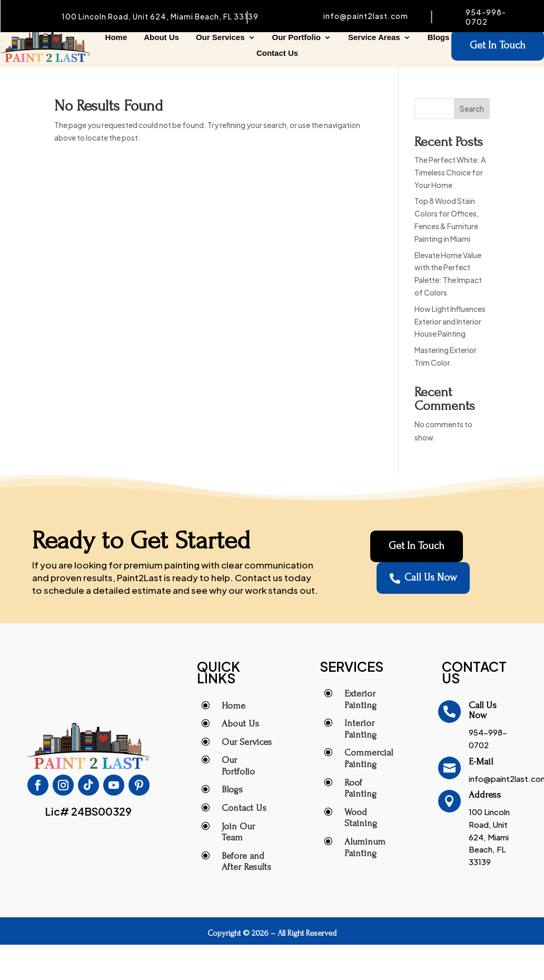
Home (116, 38)
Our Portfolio (297, 38)
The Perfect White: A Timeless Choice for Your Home (450, 172)
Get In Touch (498, 46)
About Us (161, 38)
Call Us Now (423, 579)
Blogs (439, 38)
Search (472, 109)
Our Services (220, 38)
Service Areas (374, 38)
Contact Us (277, 53)
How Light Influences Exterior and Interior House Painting (450, 321)
